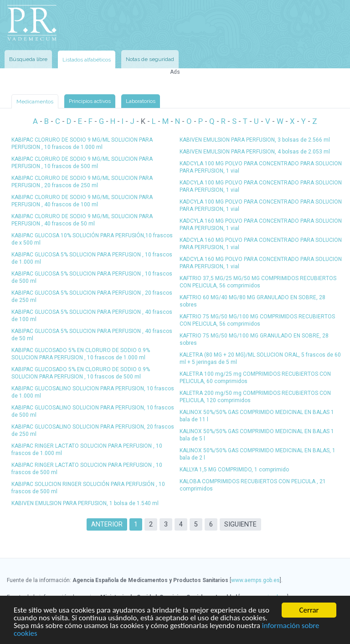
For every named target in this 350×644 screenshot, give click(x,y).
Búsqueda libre (28, 59)
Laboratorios (141, 101)
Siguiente (240, 524)
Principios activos (90, 101)
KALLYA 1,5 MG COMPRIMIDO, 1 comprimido (234, 470)
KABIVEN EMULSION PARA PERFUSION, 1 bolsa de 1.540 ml (85, 503)
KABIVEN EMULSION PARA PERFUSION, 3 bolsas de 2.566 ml (255, 140)
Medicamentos (35, 102)
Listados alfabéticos (87, 60)
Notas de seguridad (150, 59)
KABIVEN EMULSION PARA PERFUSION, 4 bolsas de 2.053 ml (255, 152)
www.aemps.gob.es (255, 580)
